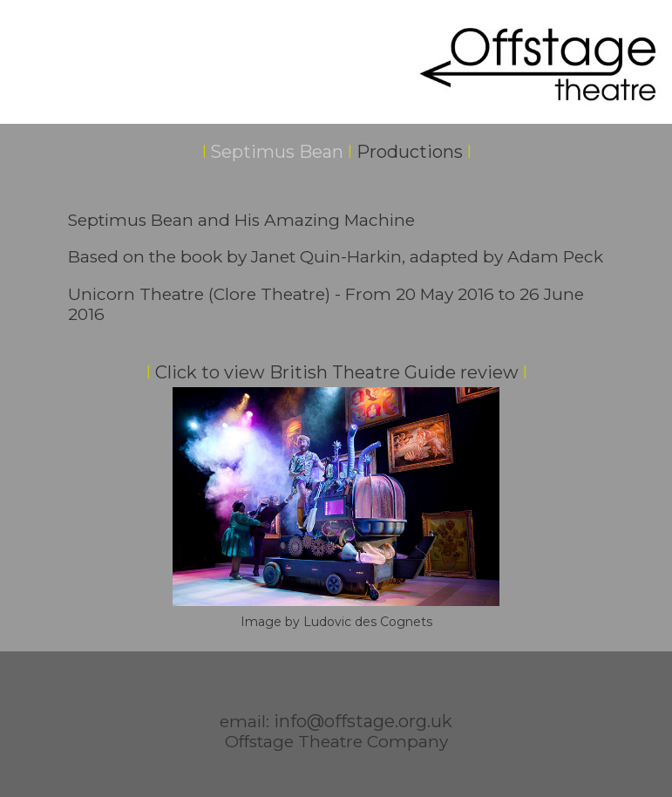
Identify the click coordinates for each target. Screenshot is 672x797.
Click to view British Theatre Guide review (337, 372)
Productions (410, 152)
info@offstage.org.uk (363, 721)
